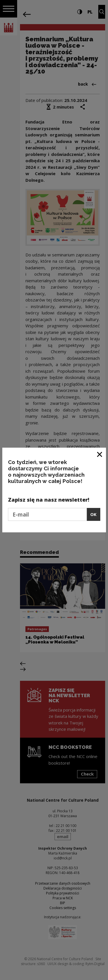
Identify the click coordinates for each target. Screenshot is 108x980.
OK (93, 514)
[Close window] (100, 454)
